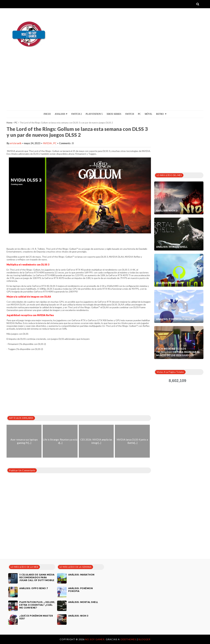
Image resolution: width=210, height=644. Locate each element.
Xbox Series (114, 114)
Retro (161, 114)
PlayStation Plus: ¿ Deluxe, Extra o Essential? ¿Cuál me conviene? (37, 605)
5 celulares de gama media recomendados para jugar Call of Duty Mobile (37, 577)
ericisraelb (16, 143)
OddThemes (128, 639)
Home (9, 123)
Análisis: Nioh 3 (167, 211)
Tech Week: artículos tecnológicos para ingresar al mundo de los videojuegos (178, 352)
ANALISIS (61, 114)
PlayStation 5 (94, 114)
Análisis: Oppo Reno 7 (34, 588)
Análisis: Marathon (170, 283)
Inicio (47, 114)
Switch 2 (76, 114)
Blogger (144, 639)
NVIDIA (48, 143)
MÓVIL (148, 114)
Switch (130, 114)
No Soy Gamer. (95, 639)
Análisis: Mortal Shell (172, 247)
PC (139, 114)
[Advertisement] (105, 86)
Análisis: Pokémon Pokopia (175, 319)
